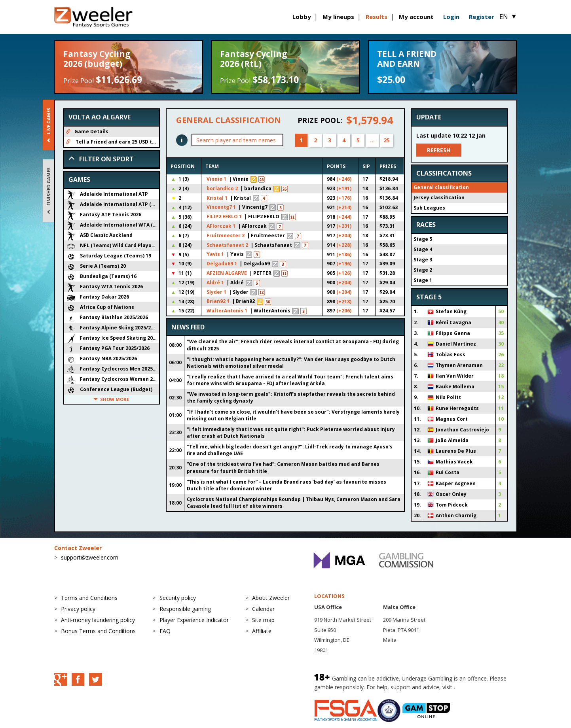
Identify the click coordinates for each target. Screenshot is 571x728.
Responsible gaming (185, 609)
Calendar (263, 609)
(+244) (344, 217)
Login (451, 17)
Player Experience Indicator (194, 620)
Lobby (302, 17)
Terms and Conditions (89, 598)
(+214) (344, 207)
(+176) (344, 198)
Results (377, 17)
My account (416, 17)
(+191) (344, 188)
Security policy (178, 598)
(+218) (344, 302)
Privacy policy (78, 609)
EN (508, 17)
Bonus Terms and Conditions (98, 631)
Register (482, 17)
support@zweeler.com (90, 557)
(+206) (344, 311)
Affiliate (262, 631)
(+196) (344, 264)
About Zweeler (271, 598)
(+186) (344, 254)
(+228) (344, 245)
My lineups (338, 17)
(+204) (344, 235)
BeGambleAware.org (483, 687)
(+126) (344, 273)
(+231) (344, 226)
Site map (263, 620)
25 (387, 140)
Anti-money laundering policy (98, 620)
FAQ (165, 631)
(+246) (344, 179)
